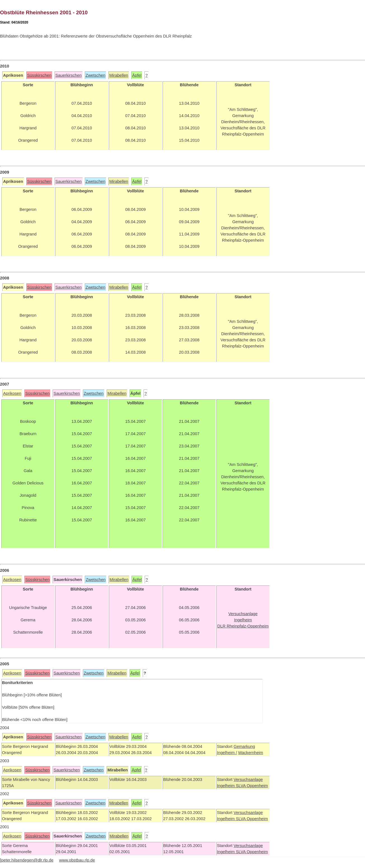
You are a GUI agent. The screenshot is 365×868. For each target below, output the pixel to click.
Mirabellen (119, 75)
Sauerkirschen (69, 75)
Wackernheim (251, 753)
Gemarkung (244, 746)
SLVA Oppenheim (252, 786)
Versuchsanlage (248, 780)
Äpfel (137, 75)
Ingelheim (226, 786)
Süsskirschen (39, 75)
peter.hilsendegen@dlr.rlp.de (27, 860)
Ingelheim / (227, 753)
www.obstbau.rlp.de (77, 860)
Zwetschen (96, 75)
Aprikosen (12, 393)
